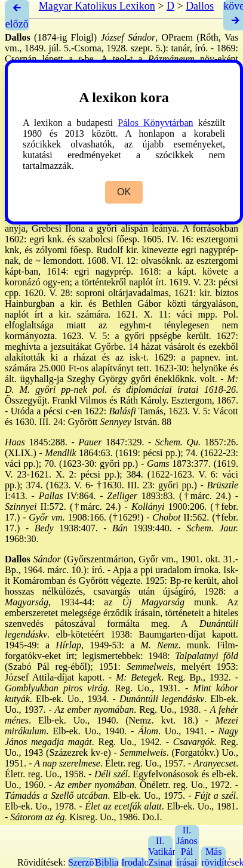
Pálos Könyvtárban (155, 123)
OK (124, 192)
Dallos (200, 6)
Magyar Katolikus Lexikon (97, 6)
